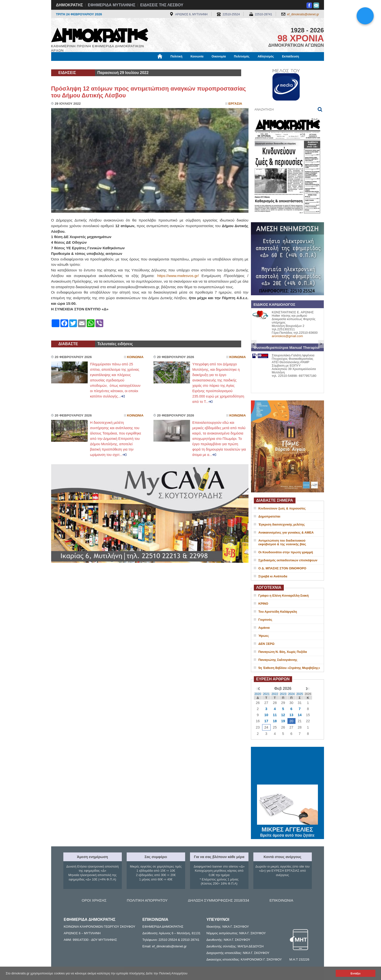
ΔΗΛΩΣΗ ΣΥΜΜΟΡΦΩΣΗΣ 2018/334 (219, 900)
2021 (266, 694)
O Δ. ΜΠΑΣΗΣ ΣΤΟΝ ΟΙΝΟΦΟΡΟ (282, 568)
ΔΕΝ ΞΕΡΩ (267, 644)
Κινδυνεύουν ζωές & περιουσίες (282, 508)
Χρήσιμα (152, 65)
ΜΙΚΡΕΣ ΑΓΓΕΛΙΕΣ (287, 829)
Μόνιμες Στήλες (66, 65)
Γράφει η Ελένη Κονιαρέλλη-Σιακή (284, 596)
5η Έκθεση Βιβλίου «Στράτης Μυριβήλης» (289, 668)
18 (275, 721)
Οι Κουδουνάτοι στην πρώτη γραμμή (286, 552)
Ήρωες (264, 636)
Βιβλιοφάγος (113, 65)
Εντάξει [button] (355, 973)
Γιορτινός (265, 620)
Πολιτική (176, 56)
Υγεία (134, 65)
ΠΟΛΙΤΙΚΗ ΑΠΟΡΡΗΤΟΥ (147, 900)
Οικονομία (219, 56)
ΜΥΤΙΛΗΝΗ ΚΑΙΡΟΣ (287, 766)
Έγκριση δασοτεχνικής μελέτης (282, 524)
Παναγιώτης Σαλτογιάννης (278, 660)
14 (300, 715)
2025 (300, 694)
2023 (283, 694)
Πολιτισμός (242, 56)
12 (283, 715)
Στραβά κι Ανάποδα (273, 576)
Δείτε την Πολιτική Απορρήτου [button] (167, 973)
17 (266, 721)
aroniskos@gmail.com (287, 336)
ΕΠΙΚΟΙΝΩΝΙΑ (281, 900)
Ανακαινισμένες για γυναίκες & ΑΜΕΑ (286, 532)
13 (291, 715)
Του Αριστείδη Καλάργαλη (278, 612)
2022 (275, 694)
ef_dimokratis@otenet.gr (303, 14)
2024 (291, 694)
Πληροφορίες (192, 65)
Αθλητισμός (266, 56)
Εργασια (235, 104)
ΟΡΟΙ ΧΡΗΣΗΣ (94, 900)
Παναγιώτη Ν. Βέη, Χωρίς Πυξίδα (283, 652)
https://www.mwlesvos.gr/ (178, 276)
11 (275, 715)
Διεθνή (170, 65)
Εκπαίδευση (291, 56)
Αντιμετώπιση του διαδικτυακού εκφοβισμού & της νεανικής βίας (282, 542)
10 (266, 715)
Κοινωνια (135, 357)
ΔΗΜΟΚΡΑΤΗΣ (70, 5)
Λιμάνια (264, 628)
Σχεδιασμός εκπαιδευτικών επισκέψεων (288, 560)
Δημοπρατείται (269, 516)
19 (283, 721)
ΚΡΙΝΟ (263, 604)
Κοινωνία (197, 56)
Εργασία (90, 65)
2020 (258, 694)
